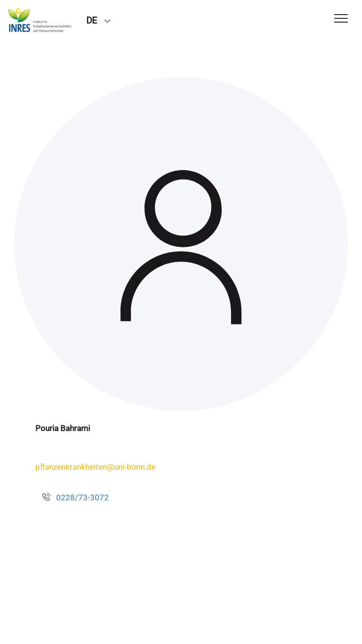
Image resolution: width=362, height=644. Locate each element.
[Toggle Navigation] (341, 19)
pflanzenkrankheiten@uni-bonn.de (95, 467)
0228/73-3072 (82, 497)
